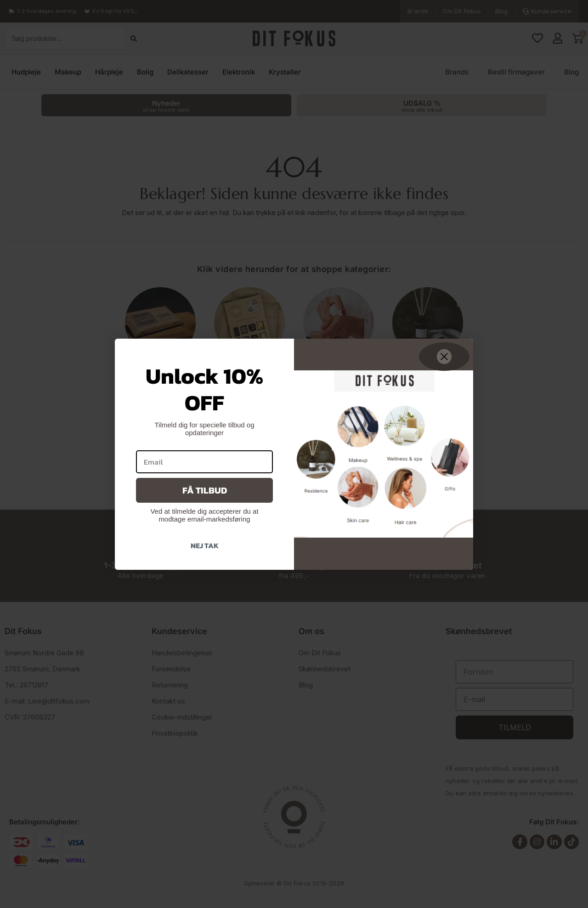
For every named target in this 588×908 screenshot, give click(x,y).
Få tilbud (205, 490)
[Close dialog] (444, 357)
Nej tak (205, 545)
